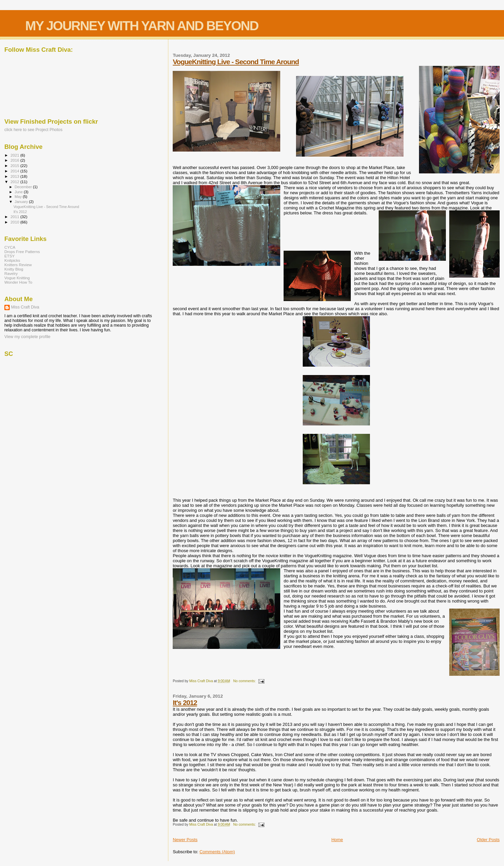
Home (337, 840)
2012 (15, 182)
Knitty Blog (14, 269)
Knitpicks (12, 260)
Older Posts (488, 840)
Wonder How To (18, 282)
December (24, 187)
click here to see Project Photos (33, 130)
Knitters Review (18, 265)
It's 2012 (185, 703)
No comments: (245, 681)
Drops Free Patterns (22, 252)
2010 (15, 222)
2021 (15, 155)
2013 (15, 176)
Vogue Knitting (17, 278)
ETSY (10, 256)
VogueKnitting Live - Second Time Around (236, 62)
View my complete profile (27, 337)
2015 (15, 166)
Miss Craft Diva (25, 307)
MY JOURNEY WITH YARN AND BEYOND (142, 26)
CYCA (10, 247)
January (22, 202)
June (19, 192)
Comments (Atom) (217, 852)
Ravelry (11, 273)
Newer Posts (185, 840)
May (19, 197)
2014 (15, 171)
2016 (15, 160)
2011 (15, 217)
